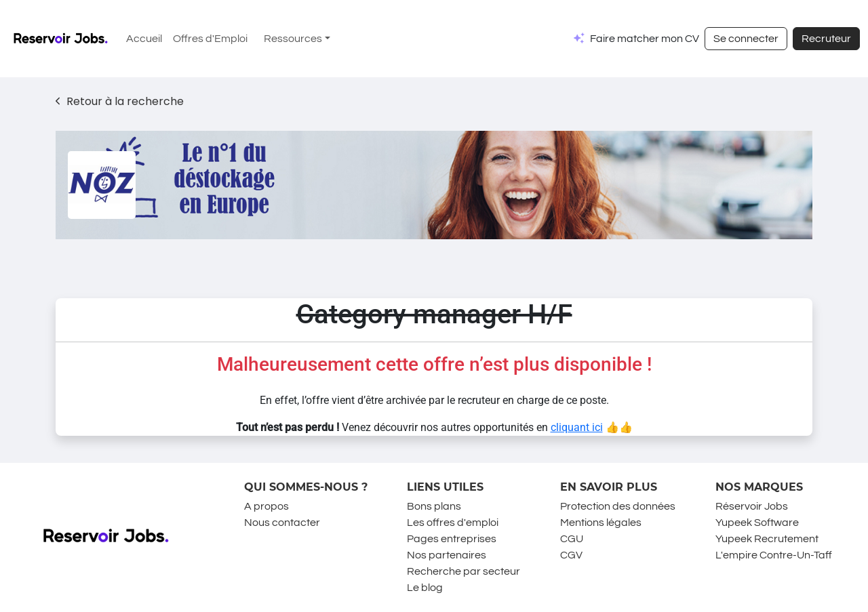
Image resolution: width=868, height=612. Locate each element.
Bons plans (434, 506)
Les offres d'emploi (453, 523)
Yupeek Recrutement (767, 539)
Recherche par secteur (463, 571)
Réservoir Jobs (752, 506)
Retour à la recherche (120, 101)
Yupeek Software (757, 523)
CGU (572, 539)
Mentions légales (601, 523)
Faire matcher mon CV (645, 39)
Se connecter (746, 39)
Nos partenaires (447, 555)
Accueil (144, 39)
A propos (267, 506)
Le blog (425, 588)
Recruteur (826, 39)
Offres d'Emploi (210, 39)
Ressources (293, 39)
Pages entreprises (452, 539)
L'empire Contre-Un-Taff (774, 555)
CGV (571, 555)
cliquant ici (577, 427)
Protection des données (618, 506)
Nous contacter (282, 523)
